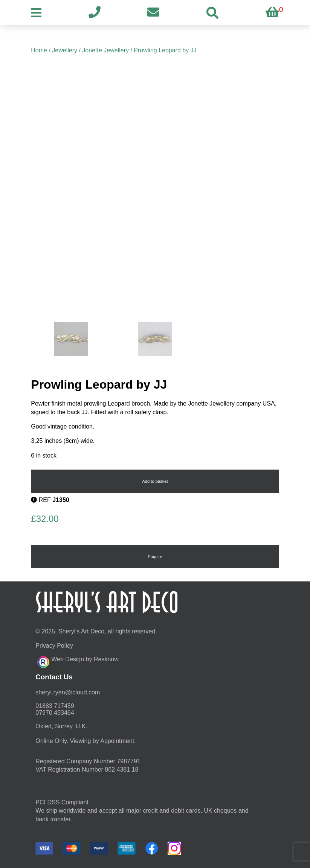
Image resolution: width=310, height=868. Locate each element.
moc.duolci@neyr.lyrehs (68, 692)
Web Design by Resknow (78, 661)
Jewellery (65, 50)
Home (39, 50)
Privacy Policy (54, 646)
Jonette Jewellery (105, 50)
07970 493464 (55, 713)
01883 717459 (55, 706)
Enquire (155, 557)
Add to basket (155, 481)
